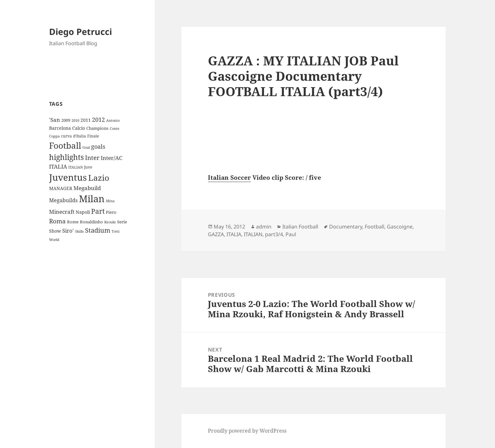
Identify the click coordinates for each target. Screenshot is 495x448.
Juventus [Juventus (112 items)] (68, 177)
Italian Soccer (229, 178)
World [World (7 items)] (54, 240)
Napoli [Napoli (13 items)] (83, 212)
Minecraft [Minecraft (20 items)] (62, 212)
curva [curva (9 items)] (66, 136)
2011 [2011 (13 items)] (86, 120)
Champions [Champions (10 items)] (97, 128)
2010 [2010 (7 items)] (75, 120)
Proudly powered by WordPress (247, 431)
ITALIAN (253, 234)
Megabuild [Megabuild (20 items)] (87, 188)
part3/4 (274, 234)
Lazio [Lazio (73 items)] (99, 178)
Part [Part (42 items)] (98, 211)
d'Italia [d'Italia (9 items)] (80, 136)
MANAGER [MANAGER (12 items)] (61, 188)
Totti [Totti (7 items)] (116, 231)
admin (264, 227)
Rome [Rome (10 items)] (73, 222)
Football (375, 227)
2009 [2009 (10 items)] (66, 120)
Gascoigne (400, 227)
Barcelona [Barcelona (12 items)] (60, 128)
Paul (291, 234)
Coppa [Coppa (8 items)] (54, 136)
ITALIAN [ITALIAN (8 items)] (76, 167)
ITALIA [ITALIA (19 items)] (58, 166)
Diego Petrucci (81, 32)
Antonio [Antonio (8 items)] (113, 120)
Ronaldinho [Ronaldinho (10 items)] (91, 222)
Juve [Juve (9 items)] (88, 167)
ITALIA (234, 234)
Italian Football (300, 227)
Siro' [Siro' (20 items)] (68, 231)
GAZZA (216, 234)
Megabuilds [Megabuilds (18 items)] (63, 200)
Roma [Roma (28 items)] (57, 221)
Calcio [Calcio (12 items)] (79, 128)
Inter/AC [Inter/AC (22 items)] (111, 158)
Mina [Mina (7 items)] (110, 201)
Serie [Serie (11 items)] (122, 222)
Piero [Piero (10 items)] (111, 212)
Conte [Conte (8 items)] (115, 128)
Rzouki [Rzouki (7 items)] (110, 222)
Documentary (346, 227)
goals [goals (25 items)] (98, 146)
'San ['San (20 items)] (55, 120)
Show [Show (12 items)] (55, 231)
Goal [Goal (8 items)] (86, 147)
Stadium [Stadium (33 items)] (98, 230)
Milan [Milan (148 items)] (92, 199)
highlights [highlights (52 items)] (66, 157)
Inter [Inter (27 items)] (92, 158)
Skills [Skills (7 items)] (79, 231)
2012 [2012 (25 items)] (98, 120)
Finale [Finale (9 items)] (93, 136)
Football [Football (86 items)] (65, 145)
